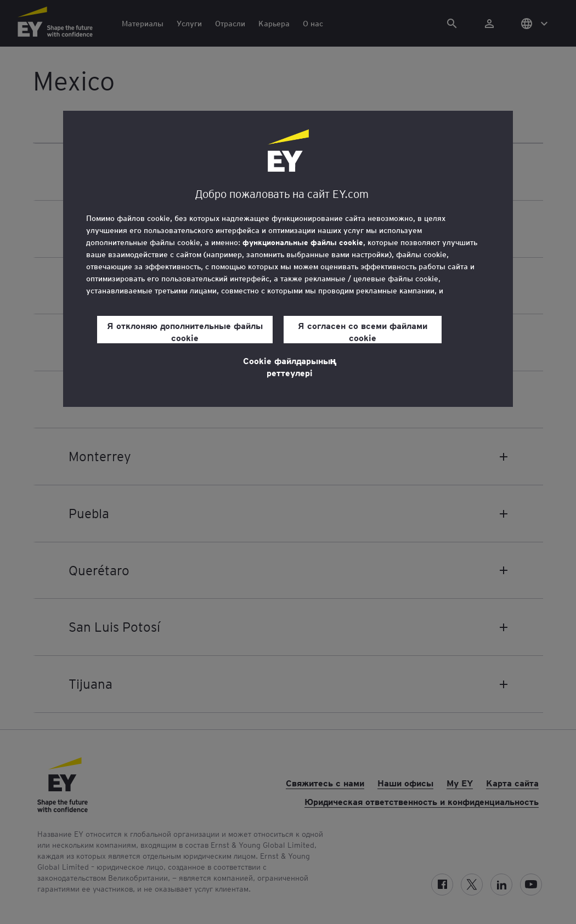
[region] (288, 259)
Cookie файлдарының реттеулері (290, 366)
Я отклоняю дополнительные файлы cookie (185, 331)
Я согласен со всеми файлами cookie (363, 331)
